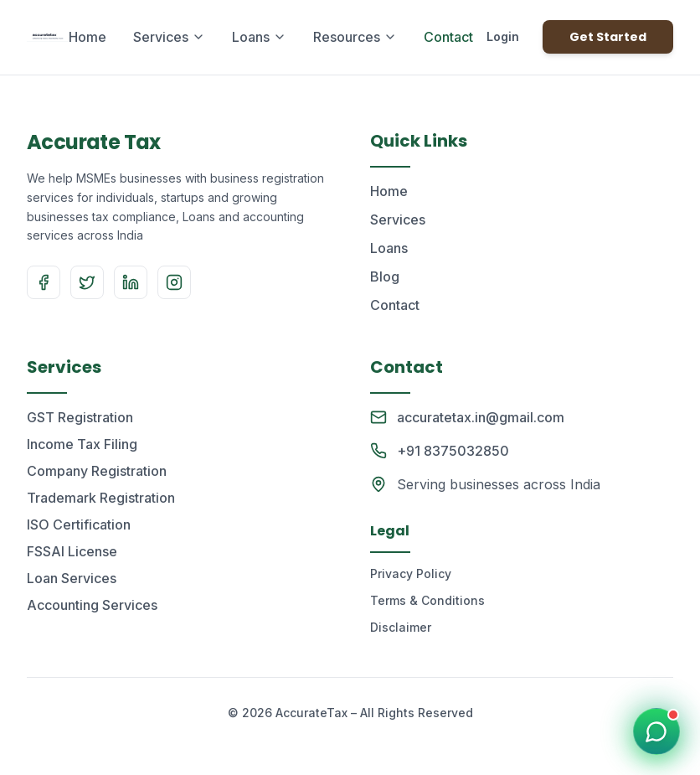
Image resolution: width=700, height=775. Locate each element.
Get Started (608, 37)
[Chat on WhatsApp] (656, 731)
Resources (355, 37)
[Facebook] (44, 282)
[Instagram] (174, 282)
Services (169, 37)
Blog (385, 276)
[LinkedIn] (131, 282)
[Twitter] (87, 282)
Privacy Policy (411, 573)
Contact (448, 37)
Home (87, 37)
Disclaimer (401, 627)
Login (503, 36)
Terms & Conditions (427, 600)
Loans (259, 37)
